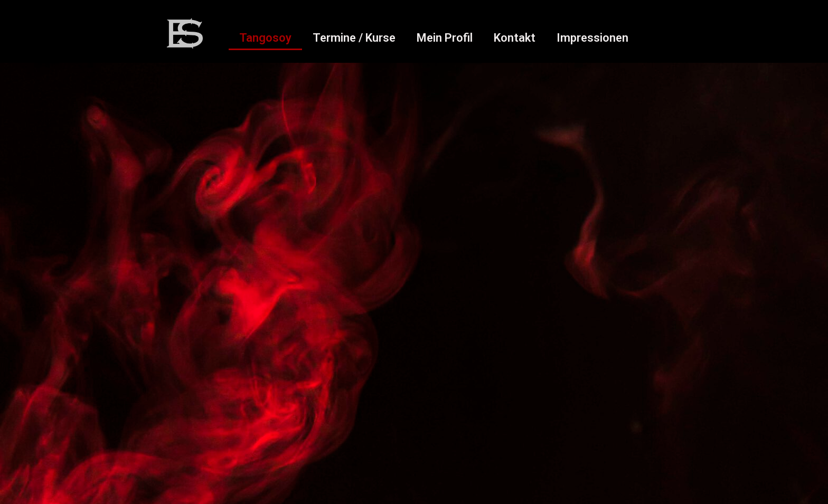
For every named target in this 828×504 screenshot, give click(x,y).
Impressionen (592, 38)
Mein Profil (445, 38)
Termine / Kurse (354, 38)
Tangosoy (265, 38)
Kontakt (515, 38)
